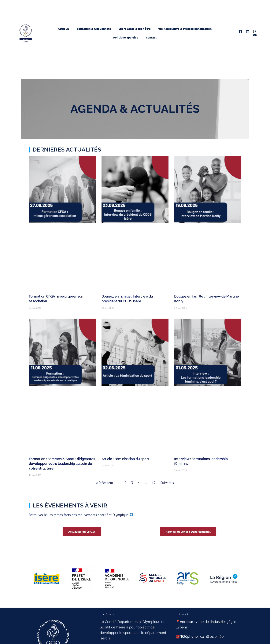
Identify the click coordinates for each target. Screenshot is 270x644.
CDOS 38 (64, 29)
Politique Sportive (126, 37)
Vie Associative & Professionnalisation (185, 29)
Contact (151, 37)
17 (154, 483)
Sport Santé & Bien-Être (135, 29)
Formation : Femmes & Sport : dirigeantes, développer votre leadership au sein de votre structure (62, 464)
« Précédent (105, 483)
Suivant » (167, 483)
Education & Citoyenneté (94, 29)
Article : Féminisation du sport (125, 459)
